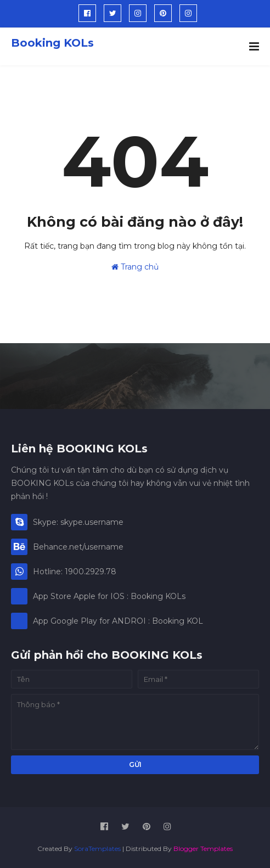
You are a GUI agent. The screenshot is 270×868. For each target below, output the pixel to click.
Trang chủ (135, 267)
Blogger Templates (203, 849)
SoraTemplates (97, 849)
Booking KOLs (52, 43)
